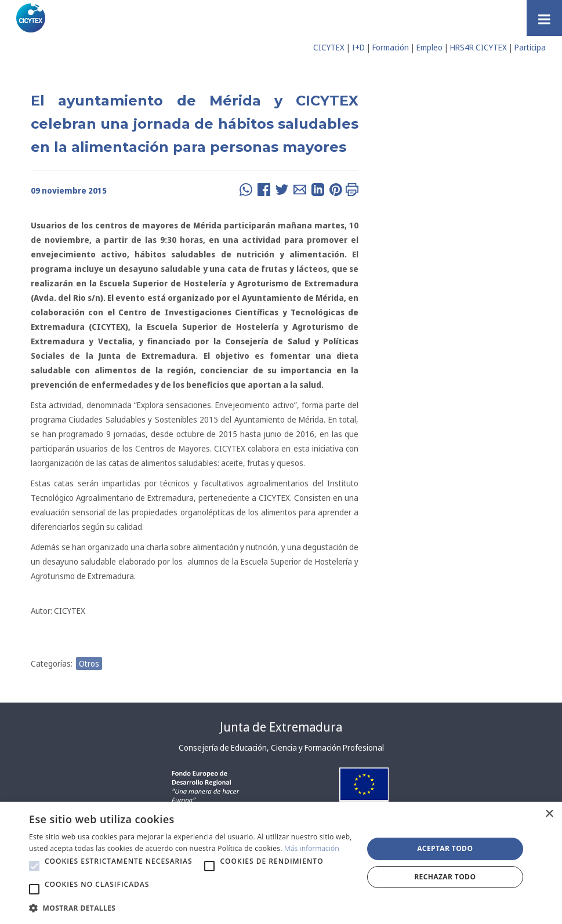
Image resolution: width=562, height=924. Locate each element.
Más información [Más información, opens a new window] (312, 848)
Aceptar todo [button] (445, 848)
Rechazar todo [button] (445, 877)
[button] (34, 866)
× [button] (549, 814)
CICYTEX (329, 47)
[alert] (281, 863)
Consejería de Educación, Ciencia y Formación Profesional (281, 747)
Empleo (429, 47)
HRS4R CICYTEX (478, 47)
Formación (391, 47)
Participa (530, 47)
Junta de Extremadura (281, 727)
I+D (358, 47)
